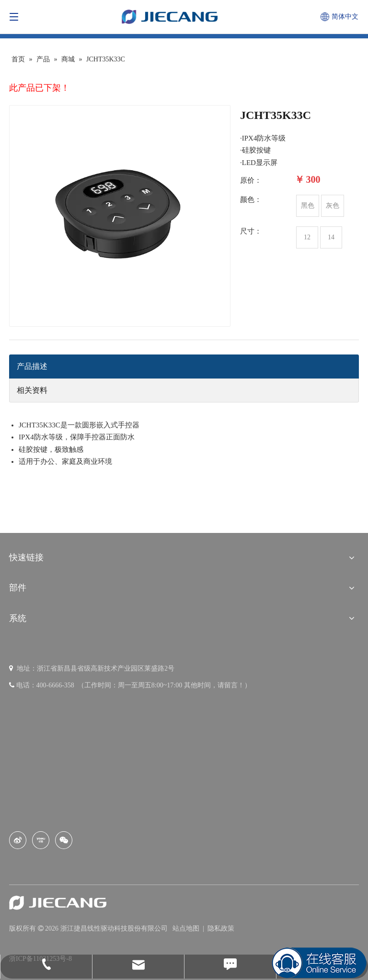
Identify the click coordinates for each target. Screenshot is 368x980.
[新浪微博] (18, 840)
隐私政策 (221, 928)
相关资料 (32, 390)
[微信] (64, 840)
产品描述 (32, 366)
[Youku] (41, 840)
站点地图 (187, 928)
